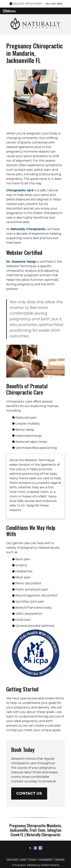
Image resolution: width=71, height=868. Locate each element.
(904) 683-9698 (54, 4)
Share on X (30, 848)
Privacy (33, 859)
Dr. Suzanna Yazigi (21, 262)
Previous (16, 99)
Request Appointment (26, 3)
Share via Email (41, 848)
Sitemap (60, 859)
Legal (23, 859)
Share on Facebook (36, 848)
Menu (9, 11)
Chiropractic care (20, 190)
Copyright (12, 859)
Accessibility (46, 859)
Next (55, 99)
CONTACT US (29, 794)
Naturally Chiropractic (28, 229)
